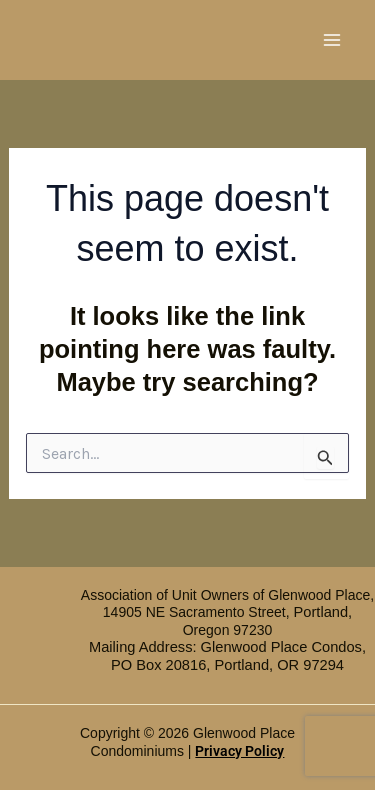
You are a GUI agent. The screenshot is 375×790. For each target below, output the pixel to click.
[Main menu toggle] (333, 40)
